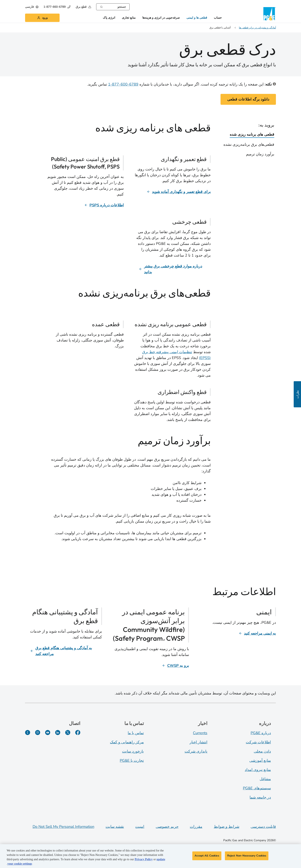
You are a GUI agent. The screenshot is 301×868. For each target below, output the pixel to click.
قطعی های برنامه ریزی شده (252, 134)
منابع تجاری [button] (129, 18)
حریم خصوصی (167, 827)
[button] (83, 7)
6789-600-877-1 (123, 84)
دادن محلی (262, 751)
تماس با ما (136, 733)
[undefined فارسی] (32, 7)
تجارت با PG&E (132, 761)
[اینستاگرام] (38, 732)
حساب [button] (218, 18)
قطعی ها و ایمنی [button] (197, 18)
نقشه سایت (115, 827)
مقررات (196, 827)
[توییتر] (68, 732)
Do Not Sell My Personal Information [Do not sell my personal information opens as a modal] (63, 827)
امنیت (140, 827)
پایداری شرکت (196, 751)
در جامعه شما (260, 797)
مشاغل (265, 779)
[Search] (101, 6)
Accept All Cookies (207, 856)
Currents (200, 733)
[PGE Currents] (28, 732)
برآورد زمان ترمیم (260, 154)
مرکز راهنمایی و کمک (127, 742)
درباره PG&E (261, 733)
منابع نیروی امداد (258, 770)
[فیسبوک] (78, 732)
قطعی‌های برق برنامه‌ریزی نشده (249, 144)
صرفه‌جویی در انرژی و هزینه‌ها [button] (161, 18)
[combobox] (113, 7)
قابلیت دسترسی (263, 827)
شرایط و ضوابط (227, 827)
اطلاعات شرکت (258, 742)
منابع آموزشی (260, 761)
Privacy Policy (144, 860)
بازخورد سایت (133, 751)
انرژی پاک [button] (109, 18)
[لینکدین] (58, 732)
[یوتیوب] (48, 732)
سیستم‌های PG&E (257, 788)
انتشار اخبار (198, 742)
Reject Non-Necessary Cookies (247, 856)
